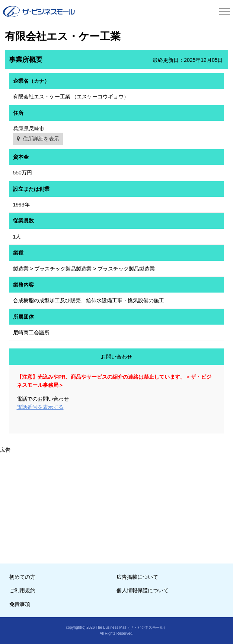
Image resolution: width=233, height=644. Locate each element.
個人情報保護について (143, 590)
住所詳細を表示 (41, 139)
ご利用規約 (22, 590)
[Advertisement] (116, 506)
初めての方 (22, 577)
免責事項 (20, 604)
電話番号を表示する (40, 407)
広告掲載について (137, 577)
